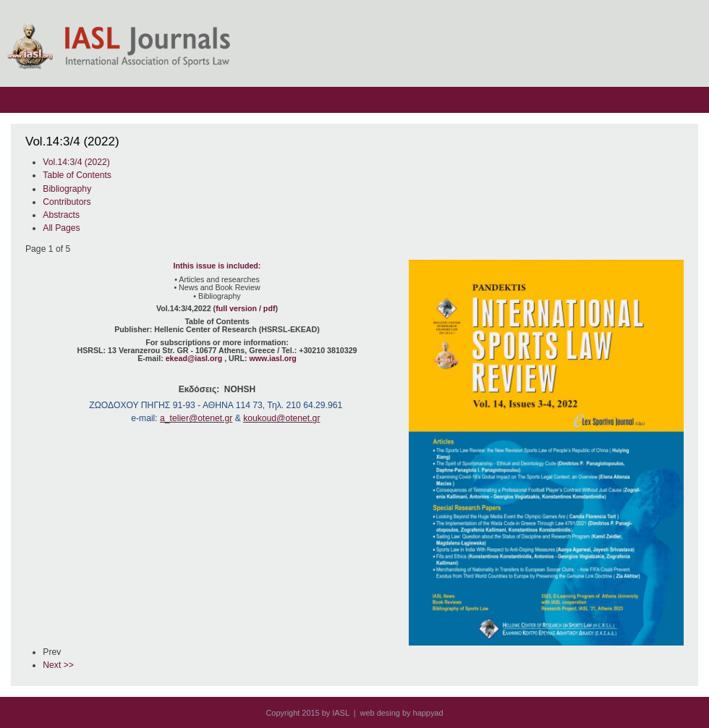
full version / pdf (245, 308)
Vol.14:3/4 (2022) (76, 162)
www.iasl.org (272, 358)
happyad (428, 713)
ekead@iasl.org (194, 358)
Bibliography (67, 189)
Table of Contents (77, 175)
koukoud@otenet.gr (281, 418)
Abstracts (61, 215)
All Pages (61, 228)
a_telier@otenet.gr (196, 418)
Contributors (67, 202)
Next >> (58, 665)
